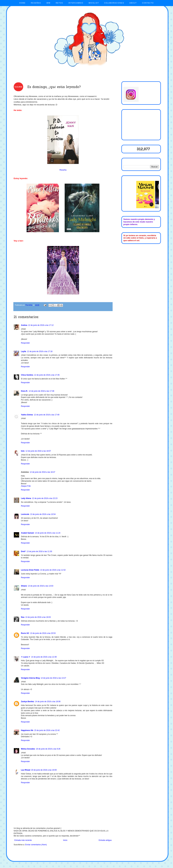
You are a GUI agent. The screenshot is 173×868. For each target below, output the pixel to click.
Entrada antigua (105, 840)
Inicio (65, 840)
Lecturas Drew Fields (30, 570)
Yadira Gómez (27, 415)
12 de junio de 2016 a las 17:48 (41, 391)
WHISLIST (94, 3)
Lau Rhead (26, 770)
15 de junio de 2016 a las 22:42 (47, 730)
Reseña (63, 170)
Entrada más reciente (23, 840)
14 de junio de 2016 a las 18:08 (48, 702)
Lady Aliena (26, 498)
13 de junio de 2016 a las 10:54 (43, 514)
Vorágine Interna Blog (30, 678)
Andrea (24, 325)
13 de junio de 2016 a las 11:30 (39, 551)
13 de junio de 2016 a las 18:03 (38, 617)
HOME (22, 3)
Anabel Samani (27, 533)
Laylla (24, 351)
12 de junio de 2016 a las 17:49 (47, 415)
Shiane (24, 586)
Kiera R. (24, 391)
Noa (23, 617)
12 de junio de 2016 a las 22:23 (45, 498)
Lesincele (25, 514)
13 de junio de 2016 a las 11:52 (53, 570)
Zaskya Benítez (28, 702)
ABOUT (133, 3)
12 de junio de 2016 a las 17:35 (47, 375)
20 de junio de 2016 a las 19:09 (44, 770)
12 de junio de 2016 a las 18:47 (42, 472)
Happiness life (27, 730)
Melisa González (28, 749)
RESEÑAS (36, 3)
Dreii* (23, 551)
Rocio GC (25, 633)
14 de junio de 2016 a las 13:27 (53, 678)
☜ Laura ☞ (26, 657)
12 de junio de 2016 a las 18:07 (38, 451)
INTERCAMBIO (76, 3)
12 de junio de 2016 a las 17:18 (40, 351)
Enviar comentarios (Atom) (36, 845)
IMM (48, 3)
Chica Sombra (27, 375)
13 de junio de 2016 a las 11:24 (48, 533)
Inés (23, 451)
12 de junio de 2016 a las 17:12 (41, 325)
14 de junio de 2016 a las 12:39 (44, 657)
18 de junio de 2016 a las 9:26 (48, 749)
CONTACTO (148, 3)
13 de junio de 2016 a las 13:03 (40, 586)
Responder (25, 343)
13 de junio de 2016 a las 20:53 (43, 633)
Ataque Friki (26, 486)
